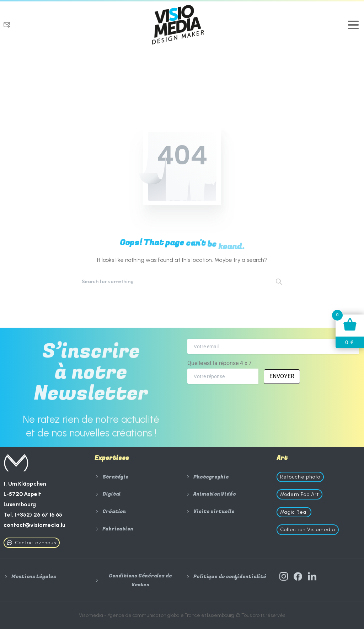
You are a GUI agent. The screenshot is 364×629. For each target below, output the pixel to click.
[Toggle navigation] (353, 25)
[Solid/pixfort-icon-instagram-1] (284, 581)
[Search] (172, 281)
